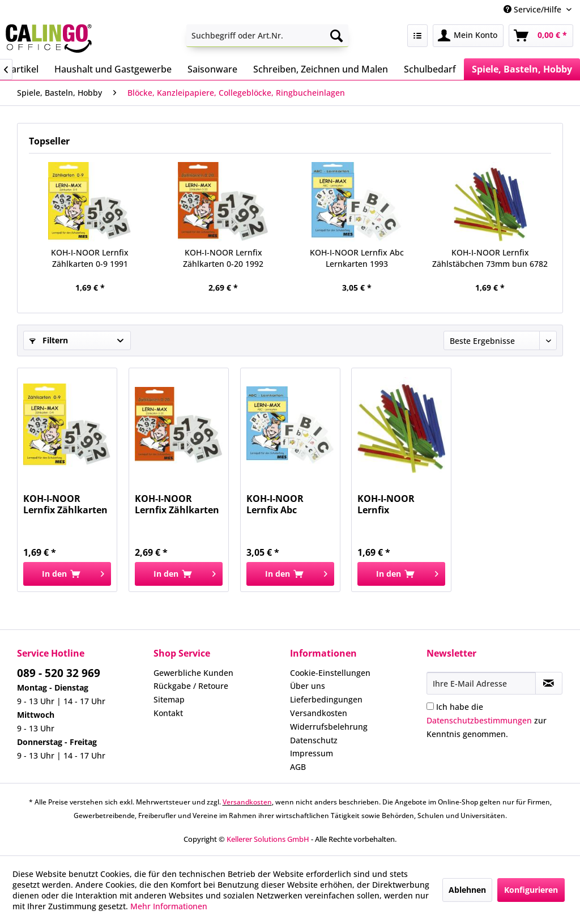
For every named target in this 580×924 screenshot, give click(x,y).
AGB (298, 767)
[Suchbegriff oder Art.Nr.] (268, 36)
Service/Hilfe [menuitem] (534, 9)
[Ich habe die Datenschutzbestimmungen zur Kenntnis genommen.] (430, 706)
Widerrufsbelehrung (329, 727)
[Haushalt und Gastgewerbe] (113, 69)
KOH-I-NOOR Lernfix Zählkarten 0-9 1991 (90, 258)
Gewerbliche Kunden (193, 673)
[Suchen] (336, 36)
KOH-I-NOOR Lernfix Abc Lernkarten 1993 (357, 258)
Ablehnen (467, 890)
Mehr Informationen (169, 906)
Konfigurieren (531, 890)
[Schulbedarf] (430, 69)
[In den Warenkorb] (67, 574)
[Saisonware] (212, 69)
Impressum (312, 753)
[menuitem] (268, 36)
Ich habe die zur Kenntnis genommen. (487, 720)
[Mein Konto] (468, 36)
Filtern (49, 340)
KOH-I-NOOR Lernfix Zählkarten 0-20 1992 (223, 258)
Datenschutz (314, 740)
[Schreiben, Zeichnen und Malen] (321, 69)
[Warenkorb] (541, 36)
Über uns (308, 686)
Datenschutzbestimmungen (479, 720)
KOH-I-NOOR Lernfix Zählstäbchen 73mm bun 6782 (490, 258)
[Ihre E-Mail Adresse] (481, 683)
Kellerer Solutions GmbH (268, 839)
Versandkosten (319, 713)
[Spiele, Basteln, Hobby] (522, 69)
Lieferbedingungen (326, 699)
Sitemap (169, 699)
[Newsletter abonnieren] (549, 683)
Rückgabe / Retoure (191, 686)
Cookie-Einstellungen (330, 673)
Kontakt (168, 713)
